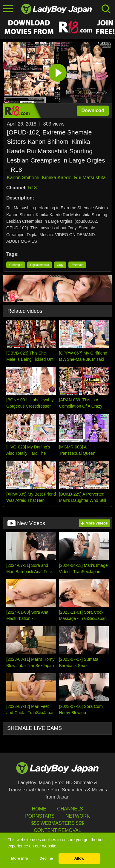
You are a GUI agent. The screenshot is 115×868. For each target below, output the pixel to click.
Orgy (60, 265)
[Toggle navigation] (8, 9)
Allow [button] (79, 858)
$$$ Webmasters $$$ (57, 823)
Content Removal (57, 830)
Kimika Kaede (57, 178)
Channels (70, 809)
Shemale (77, 265)
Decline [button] (46, 858)
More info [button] (20, 858)
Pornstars (40, 816)
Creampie (16, 265)
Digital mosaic (39, 265)
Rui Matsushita (90, 178)
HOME (39, 809)
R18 (32, 188)
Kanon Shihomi (23, 178)
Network (78, 816)
